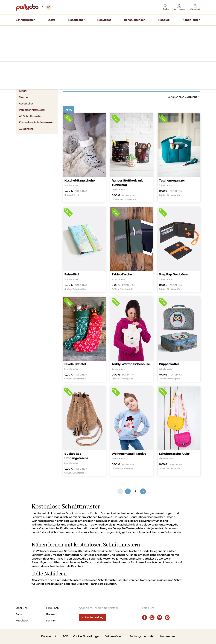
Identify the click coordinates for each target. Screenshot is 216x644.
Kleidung (78, 77)
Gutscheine (26, 129)
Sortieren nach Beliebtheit (184, 97)
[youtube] (167, 618)
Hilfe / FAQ (53, 608)
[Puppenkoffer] (179, 339)
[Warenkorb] (195, 7)
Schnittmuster (25, 20)
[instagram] (152, 618)
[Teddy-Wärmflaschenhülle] (132, 339)
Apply (69, 110)
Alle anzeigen (194, 85)
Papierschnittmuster (32, 110)
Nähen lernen (191, 20)
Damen (37, 78)
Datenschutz (49, 636)
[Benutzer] (179, 7)
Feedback (22, 621)
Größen (149, 77)
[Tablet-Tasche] (132, 250)
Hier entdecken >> (139, 29)
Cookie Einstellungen (87, 636)
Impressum (168, 636)
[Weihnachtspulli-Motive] (132, 431)
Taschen (24, 97)
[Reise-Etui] (84, 250)
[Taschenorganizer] (179, 158)
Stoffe (51, 20)
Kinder (23, 91)
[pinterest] (160, 618)
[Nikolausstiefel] (84, 339)
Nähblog (164, 20)
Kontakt (51, 621)
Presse (50, 614)
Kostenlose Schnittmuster (36, 123)
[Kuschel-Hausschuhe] (84, 158)
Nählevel (185, 77)
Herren (23, 85)
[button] (166, 7)
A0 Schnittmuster (30, 116)
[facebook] (144, 618)
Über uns (22, 608)
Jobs (19, 614)
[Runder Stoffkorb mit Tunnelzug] (132, 158)
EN (43, 7)
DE (49, 7)
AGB (65, 636)
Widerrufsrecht (115, 636)
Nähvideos (104, 20)
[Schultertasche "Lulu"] (179, 431)
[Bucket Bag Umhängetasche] (84, 431)
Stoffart (114, 77)
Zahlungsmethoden (142, 636)
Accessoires (26, 104)
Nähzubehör (76, 20)
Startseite (21, 35)
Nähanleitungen (135, 20)
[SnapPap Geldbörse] (179, 250)
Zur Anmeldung (92, 618)
